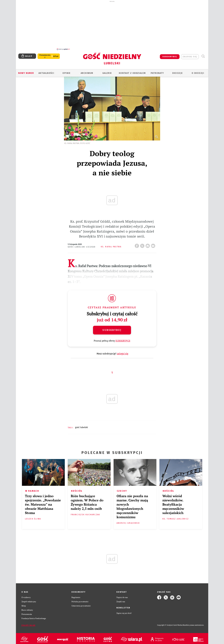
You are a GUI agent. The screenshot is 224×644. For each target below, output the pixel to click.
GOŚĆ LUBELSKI (82, 426)
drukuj (148, 243)
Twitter (143, 243)
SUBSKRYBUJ (170, 55)
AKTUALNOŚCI (46, 71)
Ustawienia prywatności (81, 604)
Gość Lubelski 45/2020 (82, 245)
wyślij (154, 243)
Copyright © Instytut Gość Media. (170, 623)
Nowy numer (26, 71)
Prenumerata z (45, 55)
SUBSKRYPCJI (123, 339)
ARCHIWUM (87, 71)
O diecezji (198, 71)
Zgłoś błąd (29, 624)
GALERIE (107, 71)
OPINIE (66, 71)
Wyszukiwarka (203, 55)
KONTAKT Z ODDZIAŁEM (132, 71)
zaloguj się (190, 55)
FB (137, 243)
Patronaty (157, 71)
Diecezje (178, 71)
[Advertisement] (112, 25)
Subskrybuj (112, 328)
